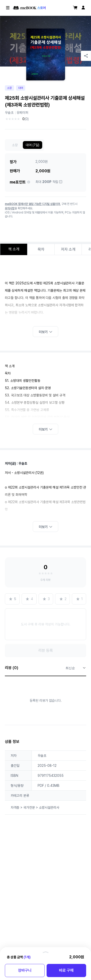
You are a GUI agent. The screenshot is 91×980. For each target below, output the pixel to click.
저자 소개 (68, 249)
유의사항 (10, 208)
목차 (41, 249)
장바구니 (25, 970)
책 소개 (14, 249)
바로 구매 (66, 970)
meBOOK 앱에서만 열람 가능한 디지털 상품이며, (33, 204)
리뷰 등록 (46, 650)
